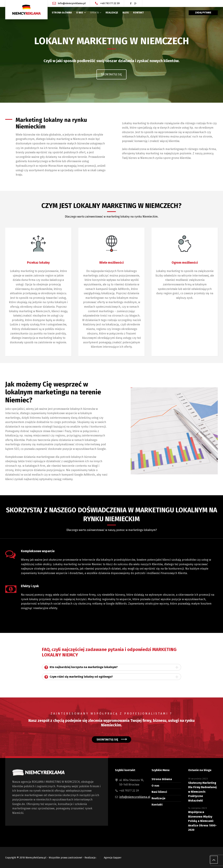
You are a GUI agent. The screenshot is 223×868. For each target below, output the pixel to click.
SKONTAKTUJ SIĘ (111, 74)
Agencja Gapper (113, 858)
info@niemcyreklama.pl (72, 3)
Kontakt (157, 805)
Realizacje (158, 798)
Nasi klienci (159, 792)
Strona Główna (162, 779)
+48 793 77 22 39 (110, 3)
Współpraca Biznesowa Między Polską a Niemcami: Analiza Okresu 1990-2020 (202, 821)
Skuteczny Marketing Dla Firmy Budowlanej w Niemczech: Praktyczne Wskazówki (202, 792)
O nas (155, 786)
